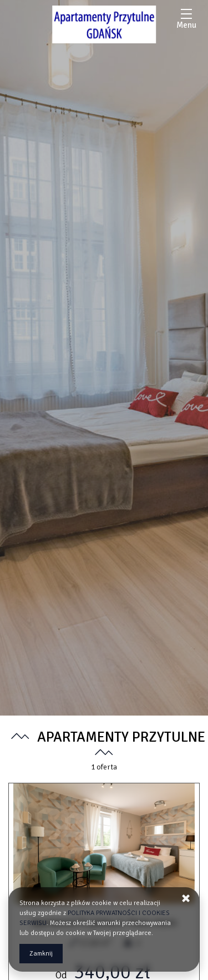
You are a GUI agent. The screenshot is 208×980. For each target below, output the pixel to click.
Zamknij (41, 954)
